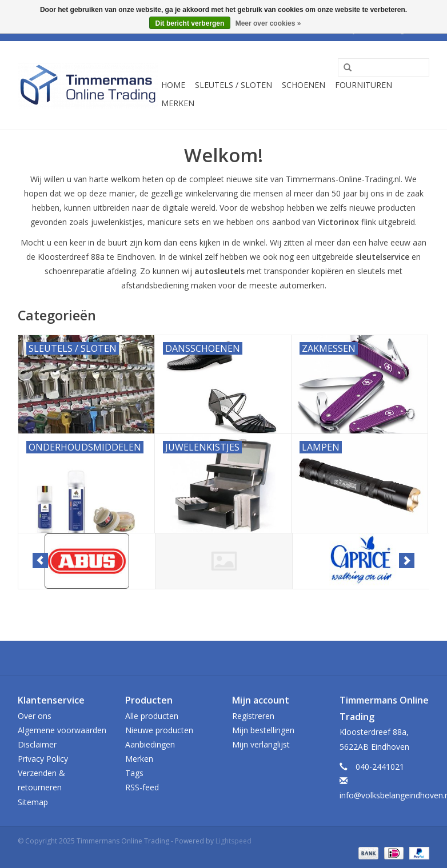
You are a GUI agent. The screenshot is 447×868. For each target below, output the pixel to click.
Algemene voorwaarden (62, 730)
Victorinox (338, 222)
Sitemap (33, 802)
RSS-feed (142, 787)
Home (173, 85)
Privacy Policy (43, 759)
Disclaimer (37, 744)
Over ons (35, 716)
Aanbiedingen (150, 744)
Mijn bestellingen (263, 730)
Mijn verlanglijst (261, 744)
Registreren (253, 716)
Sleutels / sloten (234, 85)
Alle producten (152, 716)
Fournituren (364, 85)
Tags (134, 773)
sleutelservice (382, 257)
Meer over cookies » (268, 23)
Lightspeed (234, 841)
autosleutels (219, 271)
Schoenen (304, 85)
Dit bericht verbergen (190, 23)
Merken (178, 103)
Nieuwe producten (159, 730)
